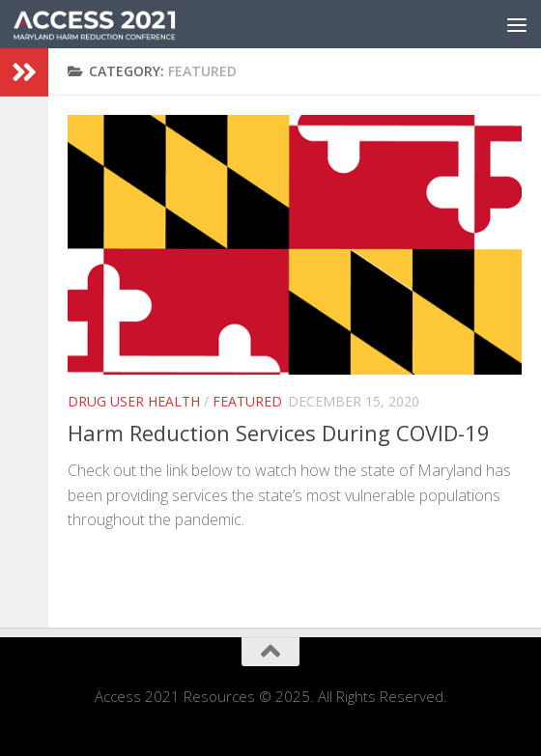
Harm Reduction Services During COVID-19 (279, 433)
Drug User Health (134, 401)
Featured (247, 401)
